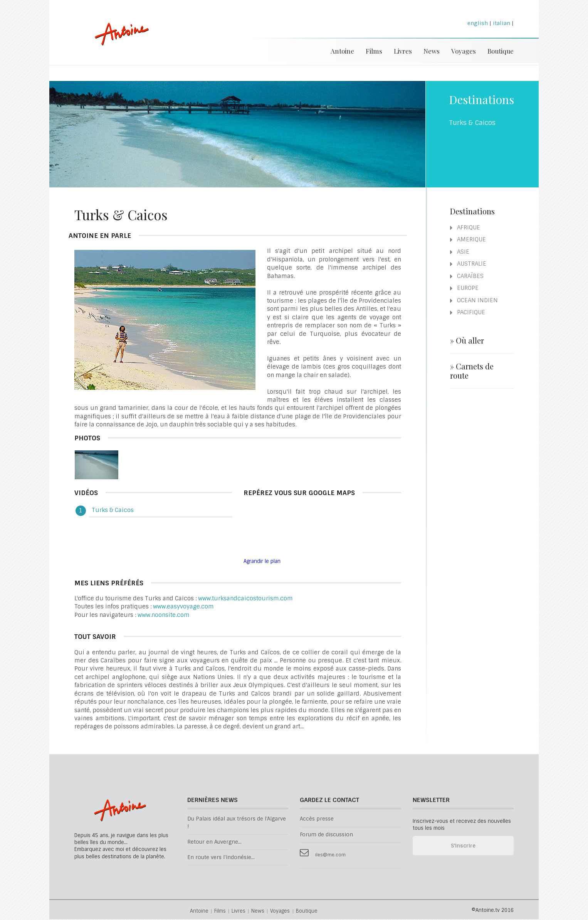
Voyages (464, 51)
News (432, 51)
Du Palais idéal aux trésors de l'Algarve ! (237, 823)
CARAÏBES (467, 277)
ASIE (460, 253)
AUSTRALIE (468, 265)
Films (374, 51)
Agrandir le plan (262, 562)
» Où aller (467, 341)
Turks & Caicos (113, 511)
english (478, 23)
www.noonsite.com (164, 616)
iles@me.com (330, 856)
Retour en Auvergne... (214, 843)
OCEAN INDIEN (474, 301)
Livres (403, 51)
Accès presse (317, 820)
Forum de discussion (326, 835)
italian (501, 23)
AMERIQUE (468, 240)
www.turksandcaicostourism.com (245, 599)
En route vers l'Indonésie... (221, 858)
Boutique (501, 51)
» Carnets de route (472, 372)
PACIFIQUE (468, 313)
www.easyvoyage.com (183, 607)
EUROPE (464, 289)
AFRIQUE (465, 228)
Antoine (118, 43)
